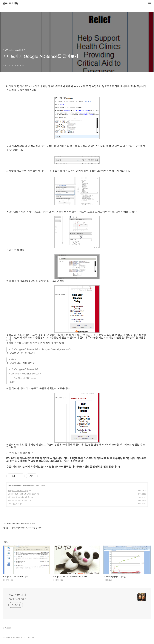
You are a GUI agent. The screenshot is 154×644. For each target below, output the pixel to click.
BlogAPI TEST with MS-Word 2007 (22, 494)
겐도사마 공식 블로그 (17, 599)
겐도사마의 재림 (11, 4)
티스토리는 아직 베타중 (18, 501)
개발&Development (15, 486)
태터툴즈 (27, 486)
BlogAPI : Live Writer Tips (18, 491)
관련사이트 (7, 628)
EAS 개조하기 (14, 504)
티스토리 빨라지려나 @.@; (19, 497)
